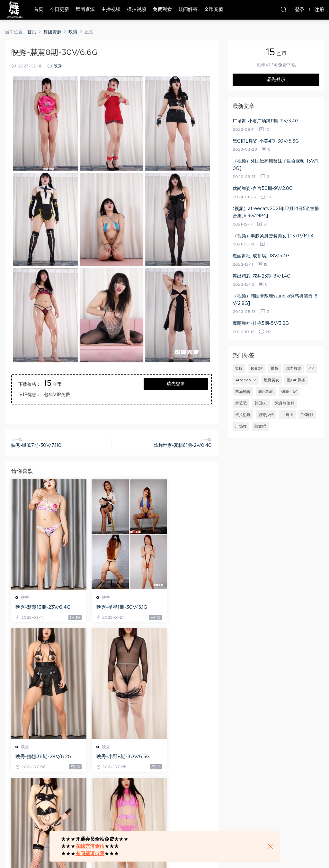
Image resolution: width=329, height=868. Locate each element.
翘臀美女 (271, 380)
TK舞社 (307, 415)
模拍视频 (137, 9)
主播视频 (111, 9)
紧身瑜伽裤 (285, 403)
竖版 (239, 368)
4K (312, 368)
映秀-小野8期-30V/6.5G (41, 758)
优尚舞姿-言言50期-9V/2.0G (263, 189)
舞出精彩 (266, 392)
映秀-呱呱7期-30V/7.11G (36, 446)
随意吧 (260, 426)
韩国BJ (261, 403)
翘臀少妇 (266, 415)
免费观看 (162, 9)
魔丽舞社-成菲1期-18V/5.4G (261, 256)
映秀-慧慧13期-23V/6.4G (42, 608)
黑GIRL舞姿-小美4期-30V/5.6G (266, 141)
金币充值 (214, 9)
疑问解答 (188, 9)
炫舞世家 (289, 392)
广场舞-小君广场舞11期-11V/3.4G (266, 121)
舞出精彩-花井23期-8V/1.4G (262, 276)
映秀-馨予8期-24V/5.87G (110, 758)
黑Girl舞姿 (296, 380)
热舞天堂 (14, 10)
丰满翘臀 (243, 392)
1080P (257, 368)
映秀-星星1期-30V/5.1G (111, 607)
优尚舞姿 (294, 368)
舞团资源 (85, 9)
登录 (27, 805)
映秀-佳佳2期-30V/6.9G (179, 758)
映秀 (58, 66)
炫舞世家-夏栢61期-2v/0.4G (183, 446)
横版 (274, 368)
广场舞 (241, 426)
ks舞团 (287, 415)
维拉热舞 (243, 415)
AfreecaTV (246, 380)
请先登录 (176, 384)
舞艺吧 (241, 403)
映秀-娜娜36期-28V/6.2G (180, 608)
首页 (39, 9)
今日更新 (59, 9)
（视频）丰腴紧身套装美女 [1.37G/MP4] (274, 236)
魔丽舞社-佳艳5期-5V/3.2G (261, 323)
